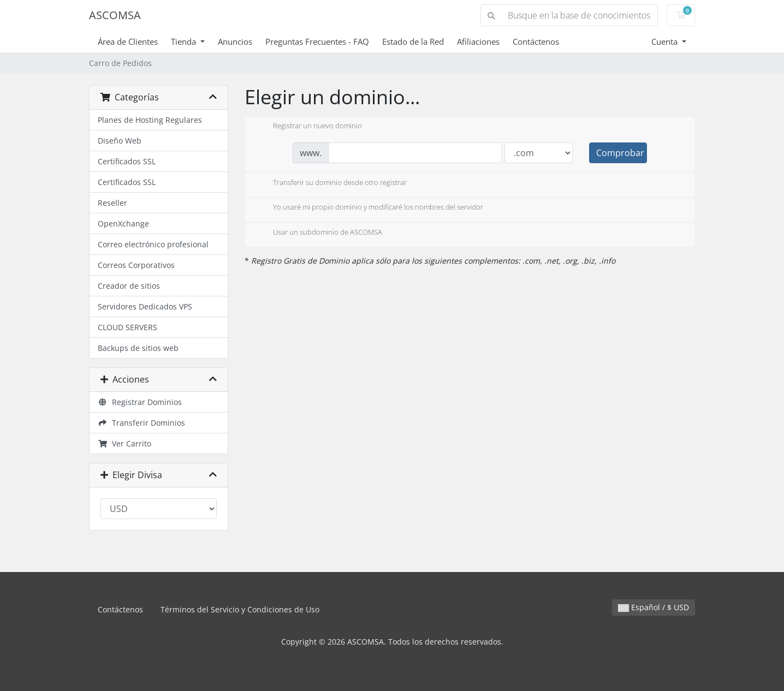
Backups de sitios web (138, 348)
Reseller (112, 203)
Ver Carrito (124, 443)
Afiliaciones (478, 41)
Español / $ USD (654, 607)
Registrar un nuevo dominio (309, 127)
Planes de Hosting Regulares (150, 120)
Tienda (185, 41)
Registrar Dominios (140, 402)
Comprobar (620, 153)
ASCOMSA (115, 15)
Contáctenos (536, 41)
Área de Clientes (128, 41)
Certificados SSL (127, 161)
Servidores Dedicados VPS (145, 306)
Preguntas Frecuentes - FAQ (317, 41)
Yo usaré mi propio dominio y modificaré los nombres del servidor (369, 208)
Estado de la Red (413, 41)
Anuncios (235, 41)
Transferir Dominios (141, 423)
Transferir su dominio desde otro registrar (331, 183)
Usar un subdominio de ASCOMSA (319, 233)
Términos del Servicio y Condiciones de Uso (240, 609)
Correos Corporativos (136, 265)
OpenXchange (123, 224)
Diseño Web (120, 141)
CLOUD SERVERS (127, 327)
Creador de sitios (129, 286)
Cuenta (666, 41)
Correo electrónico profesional (153, 244)
